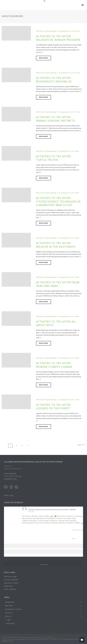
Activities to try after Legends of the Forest (53, 406)
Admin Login (9, 495)
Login (8, 620)
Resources (9, 613)
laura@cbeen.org (10, 479)
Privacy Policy (50, 637)
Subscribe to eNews (11, 583)
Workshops (10, 623)
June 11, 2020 (75, 112)
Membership (10, 602)
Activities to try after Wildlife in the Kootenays (56, 245)
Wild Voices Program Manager (46, 31)
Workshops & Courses (13, 609)
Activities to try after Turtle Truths (53, 158)
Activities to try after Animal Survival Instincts (56, 119)
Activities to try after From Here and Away (58, 284)
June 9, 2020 (75, 151)
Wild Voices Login (10, 577)
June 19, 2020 (75, 31)
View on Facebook (77, 530)
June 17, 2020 (75, 73)
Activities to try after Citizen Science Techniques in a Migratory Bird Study (58, 201)
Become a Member (11, 580)
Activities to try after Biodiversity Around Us (54, 80)
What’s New (8, 586)
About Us (8, 616)
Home (68, 21)
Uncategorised (78, 21)
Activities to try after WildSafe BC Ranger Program (58, 38)
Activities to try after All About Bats (56, 323)
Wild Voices (9, 606)
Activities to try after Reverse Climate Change (54, 365)
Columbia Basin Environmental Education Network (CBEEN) (52, 510)
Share (74, 538)
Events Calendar (10, 589)
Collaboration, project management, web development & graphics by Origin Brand (32, 639)
